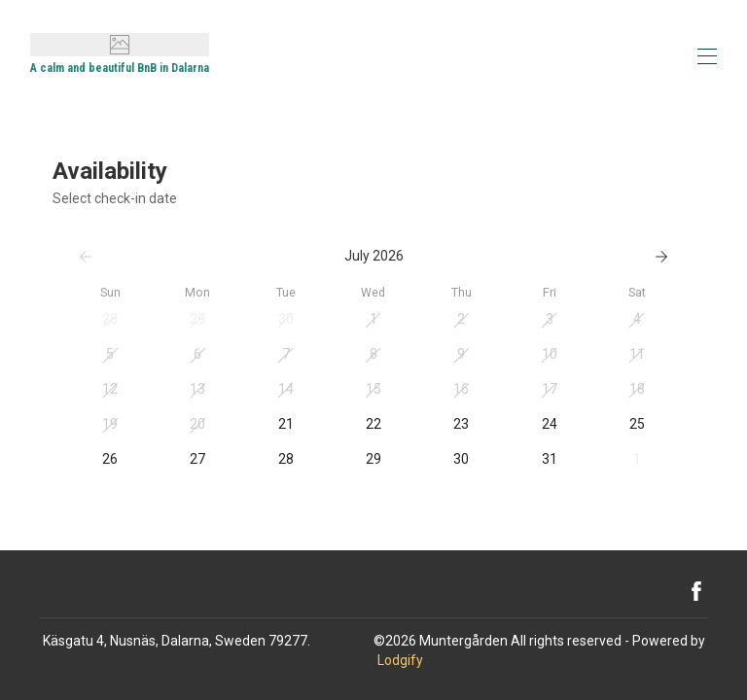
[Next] (661, 257)
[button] (110, 320)
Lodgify (400, 660)
